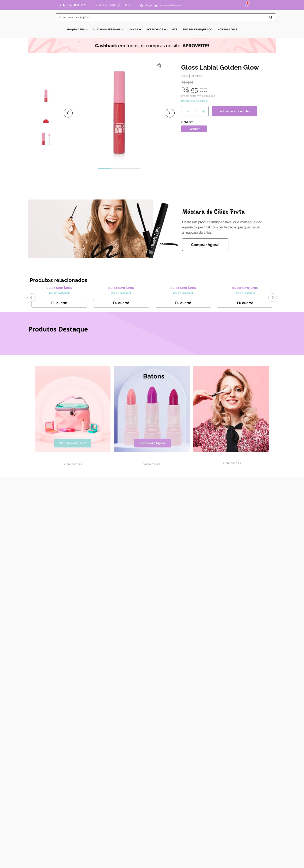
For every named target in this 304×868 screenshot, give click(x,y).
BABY (184, 33)
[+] (202, 125)
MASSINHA (165, 33)
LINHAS (197, 33)
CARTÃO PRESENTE (225, 33)
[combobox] (162, 17)
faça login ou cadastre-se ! (220, 5)
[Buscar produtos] (271, 17)
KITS (149, 33)
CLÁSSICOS (96, 33)
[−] (187, 125)
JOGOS (113, 33)
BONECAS (132, 33)
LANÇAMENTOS (74, 33)
